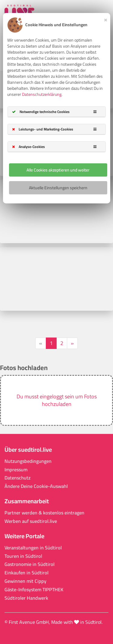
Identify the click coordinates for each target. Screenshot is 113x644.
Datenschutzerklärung (42, 94)
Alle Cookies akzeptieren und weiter (58, 170)
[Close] (106, 19)
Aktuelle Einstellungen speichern (58, 188)
